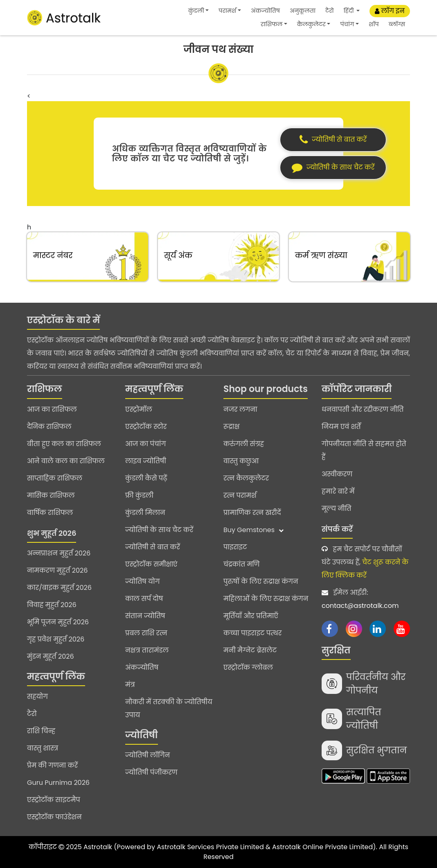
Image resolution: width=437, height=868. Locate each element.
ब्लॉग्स (397, 24)
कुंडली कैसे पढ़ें (146, 478)
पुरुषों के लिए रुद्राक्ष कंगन (261, 581)
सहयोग (37, 697)
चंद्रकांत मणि (241, 564)
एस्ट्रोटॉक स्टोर (146, 427)
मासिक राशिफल (51, 495)
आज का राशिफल (52, 409)
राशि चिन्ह (41, 731)
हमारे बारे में (338, 491)
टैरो (330, 11)
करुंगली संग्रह (244, 444)
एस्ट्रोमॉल (139, 409)
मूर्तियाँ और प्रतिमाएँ (251, 616)
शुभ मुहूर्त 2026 (52, 533)
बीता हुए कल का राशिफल (64, 444)
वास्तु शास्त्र (43, 748)
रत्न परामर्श (240, 495)
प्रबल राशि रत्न (146, 633)
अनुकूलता (303, 11)
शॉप (374, 24)
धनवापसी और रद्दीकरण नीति (363, 409)
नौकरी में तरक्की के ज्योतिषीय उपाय (169, 708)
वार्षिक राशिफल (50, 513)
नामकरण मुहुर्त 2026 (57, 570)
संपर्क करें (337, 529)
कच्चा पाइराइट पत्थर (252, 633)
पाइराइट (235, 547)
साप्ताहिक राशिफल (55, 478)
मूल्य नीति (337, 509)
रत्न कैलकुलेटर (246, 478)
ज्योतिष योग (143, 581)
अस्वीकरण (337, 474)
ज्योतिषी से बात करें (153, 547)
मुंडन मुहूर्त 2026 (51, 656)
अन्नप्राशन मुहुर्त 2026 (59, 553)
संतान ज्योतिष (145, 616)
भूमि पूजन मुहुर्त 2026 (58, 622)
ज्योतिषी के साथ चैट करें (159, 530)
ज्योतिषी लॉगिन (148, 755)
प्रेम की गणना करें (52, 765)
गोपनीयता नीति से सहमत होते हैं (364, 450)
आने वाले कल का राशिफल (66, 461)
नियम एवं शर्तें (341, 427)
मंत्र (130, 685)
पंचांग (347, 24)
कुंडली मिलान (145, 513)
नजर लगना (240, 409)
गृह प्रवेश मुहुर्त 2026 (56, 639)
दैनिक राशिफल (49, 427)
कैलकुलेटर (311, 24)
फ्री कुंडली (139, 495)
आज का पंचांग (145, 444)
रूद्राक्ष (231, 427)
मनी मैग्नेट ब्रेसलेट (250, 650)
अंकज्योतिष (265, 11)
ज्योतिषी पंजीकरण (151, 772)
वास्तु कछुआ (241, 461)
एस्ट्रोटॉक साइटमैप (54, 800)
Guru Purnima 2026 (58, 783)
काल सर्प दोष (144, 599)
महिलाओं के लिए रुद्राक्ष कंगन (266, 599)
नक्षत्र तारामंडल (147, 650)
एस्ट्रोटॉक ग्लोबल (248, 667)
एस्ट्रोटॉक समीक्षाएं (151, 564)
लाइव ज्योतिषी (146, 461)
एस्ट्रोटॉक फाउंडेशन (54, 817)
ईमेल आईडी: (366, 600)
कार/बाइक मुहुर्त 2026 (59, 588)
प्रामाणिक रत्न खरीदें (252, 513)
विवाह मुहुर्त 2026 (52, 605)
